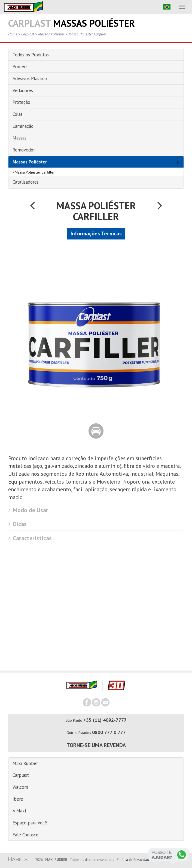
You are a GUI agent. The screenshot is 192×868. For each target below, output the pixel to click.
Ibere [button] (18, 799)
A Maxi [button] (19, 811)
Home (13, 34)
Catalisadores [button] (26, 182)
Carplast (28, 34)
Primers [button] (20, 66)
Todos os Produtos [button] (31, 55)
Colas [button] (18, 114)
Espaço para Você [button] (30, 823)
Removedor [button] (24, 150)
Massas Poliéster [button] (30, 162)
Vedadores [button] (23, 90)
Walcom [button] (20, 787)
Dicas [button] (18, 524)
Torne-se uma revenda (96, 745)
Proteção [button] (21, 102)
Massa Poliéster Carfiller (87, 34)
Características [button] (30, 538)
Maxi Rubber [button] (25, 763)
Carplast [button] (21, 775)
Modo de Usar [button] (28, 510)
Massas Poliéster (51, 34)
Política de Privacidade (134, 860)
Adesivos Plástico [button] (30, 78)
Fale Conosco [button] (25, 835)
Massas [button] (19, 138)
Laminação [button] (23, 126)
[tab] (96, 55)
